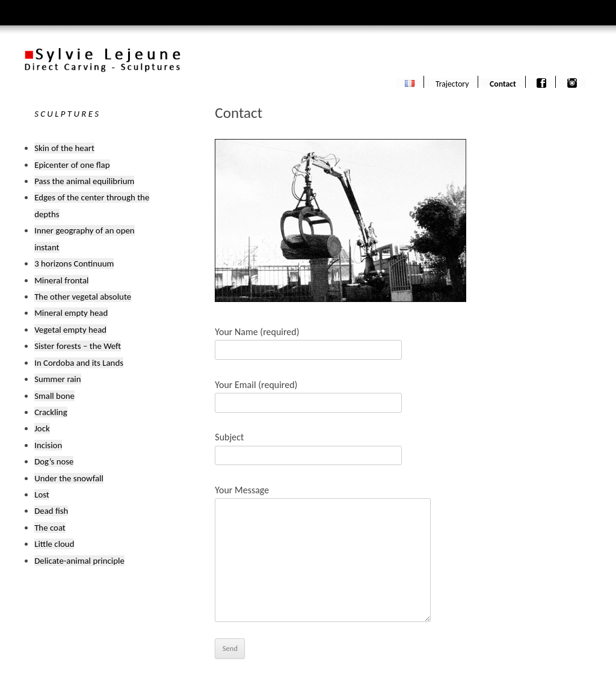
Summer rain (57, 379)
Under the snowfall (69, 478)
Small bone (54, 396)
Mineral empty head (71, 313)
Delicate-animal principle (79, 561)
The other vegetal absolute (83, 297)
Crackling (51, 412)
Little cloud (54, 544)
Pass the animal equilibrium (84, 181)
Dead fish (51, 511)
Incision (48, 445)
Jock (42, 428)
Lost (42, 495)
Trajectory (452, 83)
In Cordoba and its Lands (79, 363)
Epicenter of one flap (72, 165)
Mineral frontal (61, 280)
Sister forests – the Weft (78, 346)
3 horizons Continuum (74, 264)
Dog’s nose (54, 461)
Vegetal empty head (70, 330)
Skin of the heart (64, 148)
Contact (503, 83)
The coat (50, 528)
